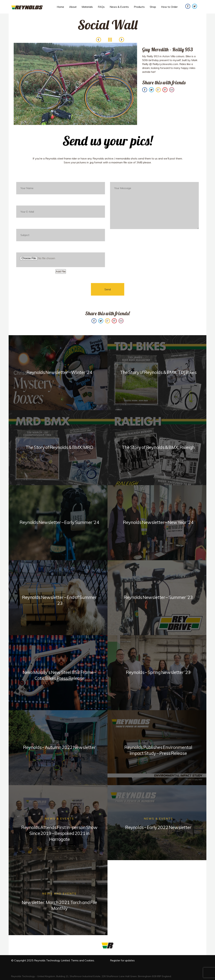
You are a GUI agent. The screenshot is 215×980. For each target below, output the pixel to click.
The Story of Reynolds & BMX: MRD (59, 447)
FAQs (101, 7)
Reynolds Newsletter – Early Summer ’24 (59, 522)
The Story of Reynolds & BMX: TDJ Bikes (158, 372)
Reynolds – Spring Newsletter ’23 (158, 672)
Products (139, 7)
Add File (61, 271)
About (73, 7)
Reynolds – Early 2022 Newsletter (158, 827)
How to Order (169, 7)
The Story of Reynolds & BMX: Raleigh (158, 447)
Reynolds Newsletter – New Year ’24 (158, 522)
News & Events (119, 7)
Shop (153, 7)
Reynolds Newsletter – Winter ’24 (59, 372)
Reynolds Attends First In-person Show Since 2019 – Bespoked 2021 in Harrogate (59, 833)
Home (60, 7)
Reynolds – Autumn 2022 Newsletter (59, 747)
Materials (87, 7)
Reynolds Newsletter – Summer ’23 (158, 597)
